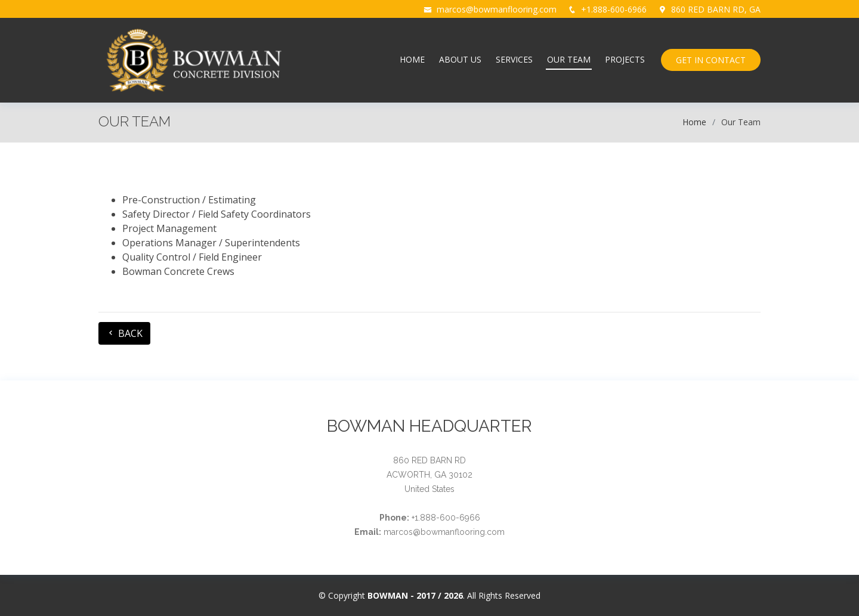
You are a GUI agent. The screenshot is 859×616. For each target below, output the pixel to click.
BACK (124, 333)
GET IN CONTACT (711, 60)
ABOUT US (460, 59)
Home (694, 122)
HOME (412, 59)
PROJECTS (625, 59)
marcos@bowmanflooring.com (497, 9)
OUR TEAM (569, 59)
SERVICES (514, 59)
